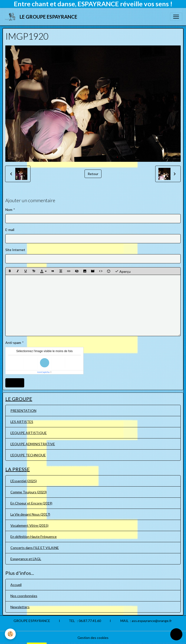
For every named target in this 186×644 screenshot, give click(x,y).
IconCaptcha (43, 372)
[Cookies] (10, 634)
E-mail (10, 230)
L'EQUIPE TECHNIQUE (28, 455)
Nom (9, 210)
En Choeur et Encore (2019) (31, 503)
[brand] (42, 17)
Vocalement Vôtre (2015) (29, 525)
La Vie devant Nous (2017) (30, 514)
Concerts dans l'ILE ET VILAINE (35, 548)
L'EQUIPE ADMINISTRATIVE (33, 444)
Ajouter (15, 383)
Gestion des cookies (93, 638)
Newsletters (20, 607)
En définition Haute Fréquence (34, 537)
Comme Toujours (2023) (29, 492)
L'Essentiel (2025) (24, 481)
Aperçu (123, 271)
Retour (93, 174)
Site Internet (15, 250)
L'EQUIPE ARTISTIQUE (29, 433)
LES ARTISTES (22, 422)
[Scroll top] (176, 634)
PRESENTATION (23, 411)
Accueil (16, 585)
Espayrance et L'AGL (26, 559)
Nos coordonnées (24, 596)
